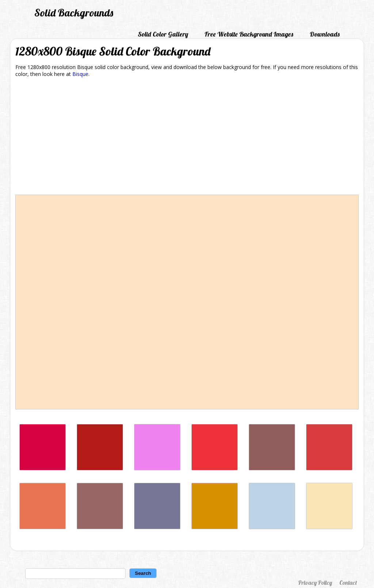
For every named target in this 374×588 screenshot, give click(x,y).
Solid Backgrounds (74, 13)
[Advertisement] (187, 137)
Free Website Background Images (249, 34)
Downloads (325, 34)
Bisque (80, 74)
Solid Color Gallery (163, 34)
